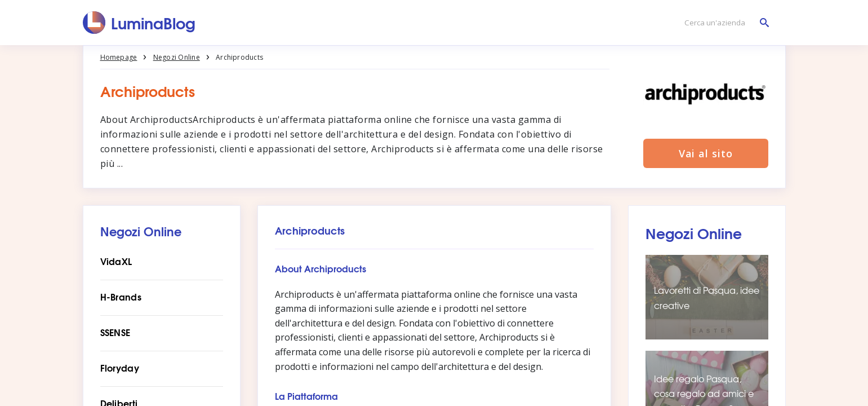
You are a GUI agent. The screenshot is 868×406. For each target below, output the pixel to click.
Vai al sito (706, 153)
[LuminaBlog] (139, 23)
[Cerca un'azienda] (724, 23)
